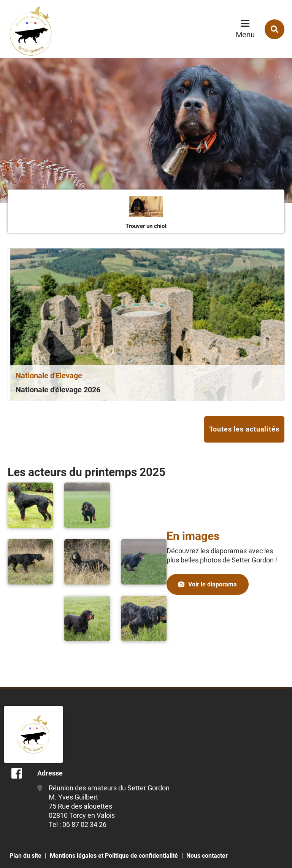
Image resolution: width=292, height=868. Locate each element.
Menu (245, 35)
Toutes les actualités (244, 429)
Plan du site (25, 856)
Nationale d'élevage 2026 (58, 390)
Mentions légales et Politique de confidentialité (114, 856)
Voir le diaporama (213, 584)
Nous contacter (207, 856)
